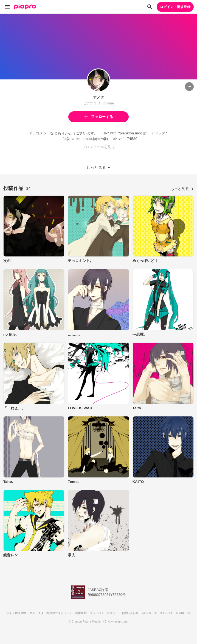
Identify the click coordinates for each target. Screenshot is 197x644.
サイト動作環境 (16, 613)
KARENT (167, 613)
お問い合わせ (130, 613)
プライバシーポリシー (104, 613)
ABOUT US (183, 613)
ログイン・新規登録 (175, 7)
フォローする (99, 117)
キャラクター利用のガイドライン (51, 613)
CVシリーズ (150, 613)
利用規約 (81, 613)
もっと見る (182, 189)
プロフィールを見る (99, 147)
